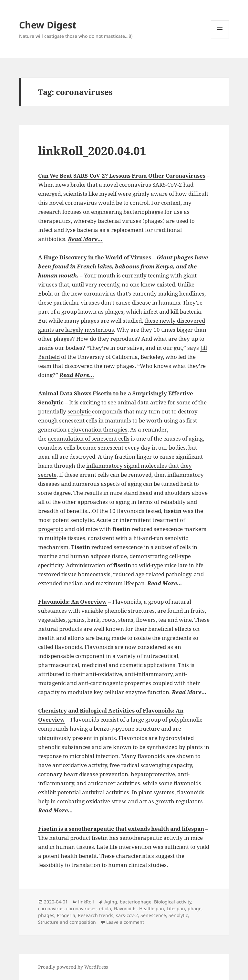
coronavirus (51, 908)
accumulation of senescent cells (89, 438)
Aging (111, 902)
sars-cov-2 (127, 915)
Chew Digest (48, 25)
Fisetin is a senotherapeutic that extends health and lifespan (121, 829)
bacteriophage (136, 902)
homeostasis (94, 574)
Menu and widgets (220, 38)
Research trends (96, 915)
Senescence (153, 915)
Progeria (66, 915)
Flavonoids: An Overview (72, 602)
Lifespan (176, 908)
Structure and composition (67, 922)
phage (195, 908)
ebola (105, 908)
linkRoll (86, 902)
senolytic (80, 411)
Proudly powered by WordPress (73, 967)
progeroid (51, 529)
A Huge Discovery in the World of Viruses (95, 257)
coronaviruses (81, 908)
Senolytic (178, 915)
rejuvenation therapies (98, 429)
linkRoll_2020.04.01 (92, 151)
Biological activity (173, 902)
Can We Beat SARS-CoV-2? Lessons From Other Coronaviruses (122, 176)
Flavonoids (125, 908)
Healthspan (152, 908)
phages (46, 915)
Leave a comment (125, 922)
